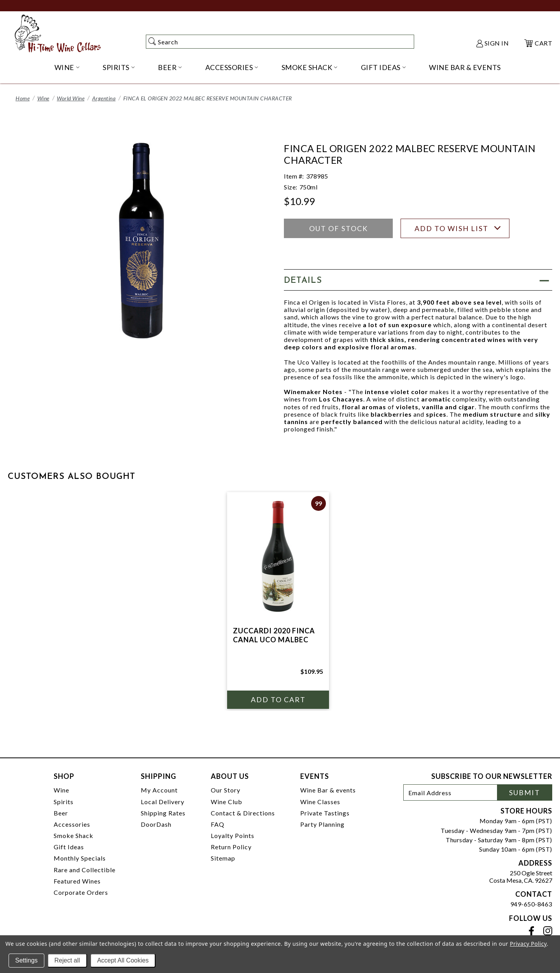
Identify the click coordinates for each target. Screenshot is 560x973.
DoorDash (156, 824)
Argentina (104, 98)
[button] (418, 280)
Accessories (72, 824)
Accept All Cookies (123, 960)
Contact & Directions (243, 813)
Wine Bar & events (328, 790)
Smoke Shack (73, 835)
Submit (525, 792)
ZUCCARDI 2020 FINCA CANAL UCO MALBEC (274, 635)
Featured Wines (77, 881)
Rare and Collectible (85, 870)
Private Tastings (325, 813)
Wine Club (227, 802)
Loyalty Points (233, 835)
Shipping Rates (163, 813)
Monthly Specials (80, 858)
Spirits (64, 802)
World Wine (71, 98)
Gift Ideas (69, 847)
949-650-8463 (531, 904)
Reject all (67, 960)
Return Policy (231, 847)
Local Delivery (163, 802)
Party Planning (322, 824)
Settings (26, 960)
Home (23, 98)
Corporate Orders (81, 892)
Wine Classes (320, 802)
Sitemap (223, 858)
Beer (61, 813)
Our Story (226, 790)
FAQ (218, 824)
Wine (43, 98)
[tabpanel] (278, 600)
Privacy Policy (528, 944)
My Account (159, 790)
